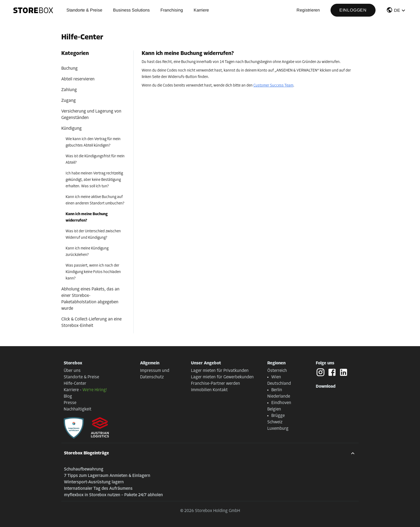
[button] (396, 11)
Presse (70, 403)
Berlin (277, 390)
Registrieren (308, 10)
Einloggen (353, 10)
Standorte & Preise (84, 10)
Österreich (277, 371)
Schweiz (275, 422)
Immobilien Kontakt (209, 390)
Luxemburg (278, 429)
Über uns (72, 371)
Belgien (274, 409)
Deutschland (279, 384)
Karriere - (85, 390)
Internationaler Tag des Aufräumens (98, 489)
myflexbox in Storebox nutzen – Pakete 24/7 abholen (113, 495)
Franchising (172, 10)
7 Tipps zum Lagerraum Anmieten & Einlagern (107, 476)
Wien (276, 377)
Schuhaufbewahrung (84, 469)
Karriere (201, 10)
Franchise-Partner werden (215, 384)
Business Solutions (131, 10)
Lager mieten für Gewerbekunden (222, 377)
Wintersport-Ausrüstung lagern (94, 482)
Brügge (278, 416)
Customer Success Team (273, 86)
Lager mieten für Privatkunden (220, 371)
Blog (68, 397)
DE (397, 10)
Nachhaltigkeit (78, 409)
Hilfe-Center (75, 384)
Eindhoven (281, 403)
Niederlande (279, 397)
